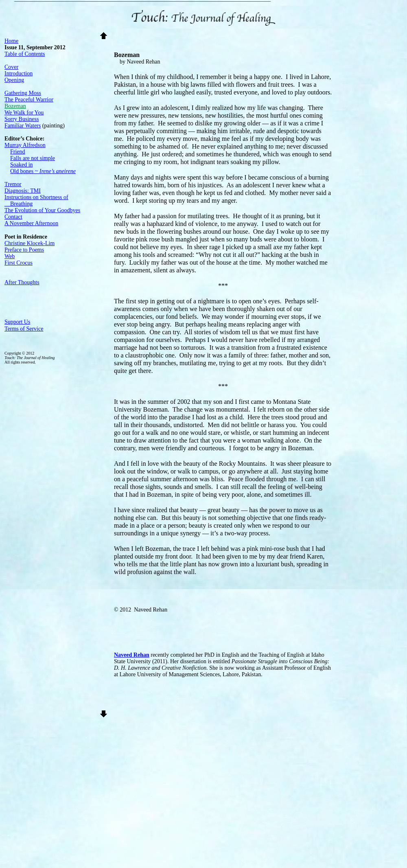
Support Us (17, 322)
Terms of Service (24, 329)
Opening (14, 80)
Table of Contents (25, 54)
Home (11, 41)
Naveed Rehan (132, 655)
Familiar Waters (23, 126)
